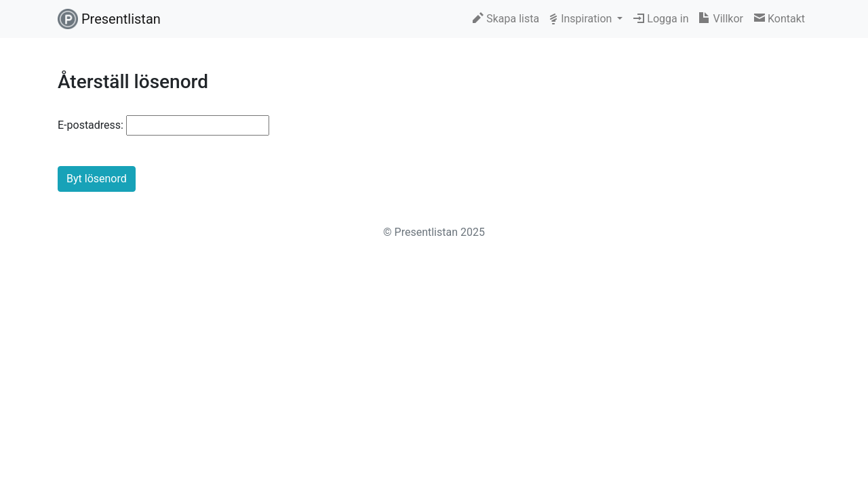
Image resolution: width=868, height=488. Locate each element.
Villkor (721, 19)
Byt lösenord (97, 179)
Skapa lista (506, 19)
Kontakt (780, 19)
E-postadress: (91, 125)
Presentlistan (109, 19)
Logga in (661, 19)
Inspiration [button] (582, 19)
